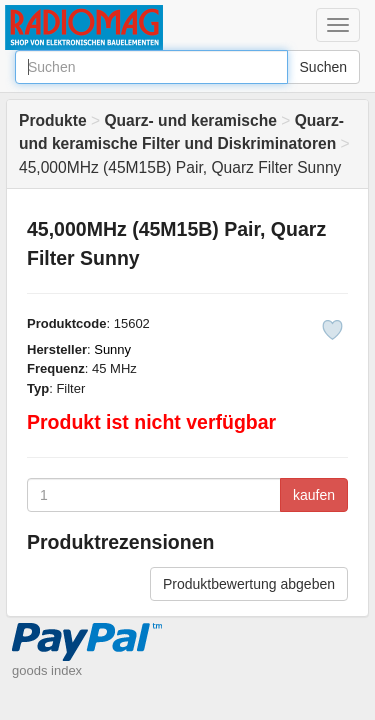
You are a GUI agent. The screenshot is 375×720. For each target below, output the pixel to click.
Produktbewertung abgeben (249, 584)
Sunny (112, 349)
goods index (47, 670)
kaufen (314, 495)
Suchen (323, 67)
